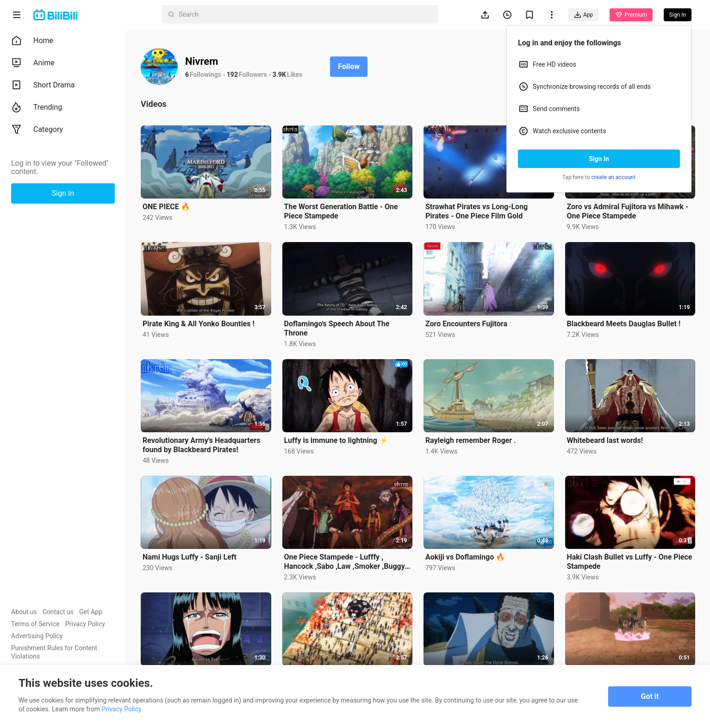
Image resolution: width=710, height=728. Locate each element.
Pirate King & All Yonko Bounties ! (199, 324)
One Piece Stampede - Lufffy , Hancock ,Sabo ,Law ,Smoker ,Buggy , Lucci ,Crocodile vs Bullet (346, 562)
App (583, 15)
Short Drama (43, 85)
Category (37, 130)
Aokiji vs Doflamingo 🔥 (465, 557)
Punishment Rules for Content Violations (54, 652)
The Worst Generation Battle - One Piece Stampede (341, 211)
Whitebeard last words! (605, 440)
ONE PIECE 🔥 (166, 207)
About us (24, 612)
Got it (650, 696)
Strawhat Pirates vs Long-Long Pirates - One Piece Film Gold (476, 211)
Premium (631, 15)
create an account (614, 177)
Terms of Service (35, 624)
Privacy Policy (85, 624)
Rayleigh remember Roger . (471, 440)
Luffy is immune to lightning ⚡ (336, 440)
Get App (91, 612)
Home (32, 41)
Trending (37, 107)
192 (232, 75)
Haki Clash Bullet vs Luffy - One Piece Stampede (630, 562)
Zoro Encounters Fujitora (466, 324)
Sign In (599, 159)
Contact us (58, 612)
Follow (349, 66)
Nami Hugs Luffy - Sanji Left (190, 557)
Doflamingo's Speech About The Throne (337, 328)
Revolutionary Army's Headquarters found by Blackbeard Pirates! (201, 445)
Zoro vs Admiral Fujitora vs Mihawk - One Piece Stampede (628, 211)
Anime (33, 63)
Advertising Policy (37, 636)
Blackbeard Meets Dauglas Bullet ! (624, 324)
